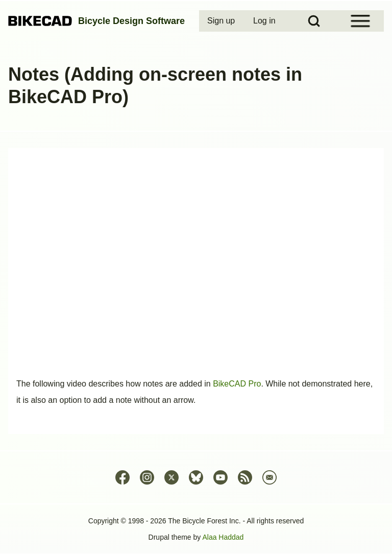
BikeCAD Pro (237, 384)
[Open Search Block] (314, 21)
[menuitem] (222, 21)
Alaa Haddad (223, 537)
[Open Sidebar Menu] (360, 21)
